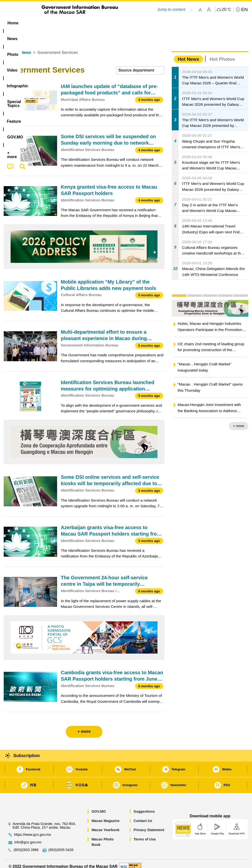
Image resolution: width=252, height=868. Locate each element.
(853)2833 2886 (26, 844)
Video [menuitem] (75, 23)
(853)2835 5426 (61, 844)
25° (226, 10)
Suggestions (144, 806)
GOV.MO (99, 806)
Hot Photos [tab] (222, 53)
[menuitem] (33, 23)
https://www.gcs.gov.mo (32, 829)
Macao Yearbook (105, 824)
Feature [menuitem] (165, 23)
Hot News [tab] (188, 53)
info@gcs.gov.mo (28, 837)
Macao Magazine (106, 815)
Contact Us (143, 815)
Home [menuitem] (13, 23)
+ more (239, 420)
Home (9, 47)
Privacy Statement (149, 824)
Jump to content (171, 9)
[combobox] (140, 65)
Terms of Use (145, 834)
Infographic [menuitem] (101, 23)
